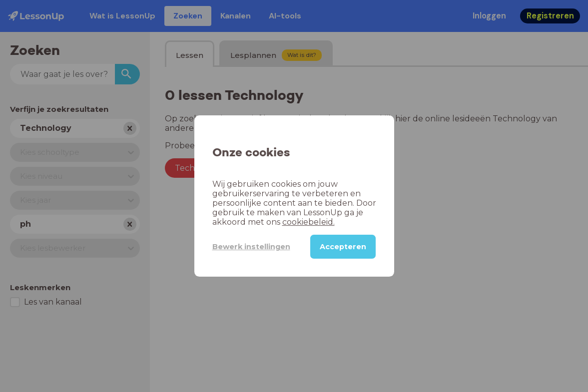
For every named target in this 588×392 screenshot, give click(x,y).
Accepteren (343, 247)
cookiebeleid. (308, 222)
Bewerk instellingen (251, 247)
